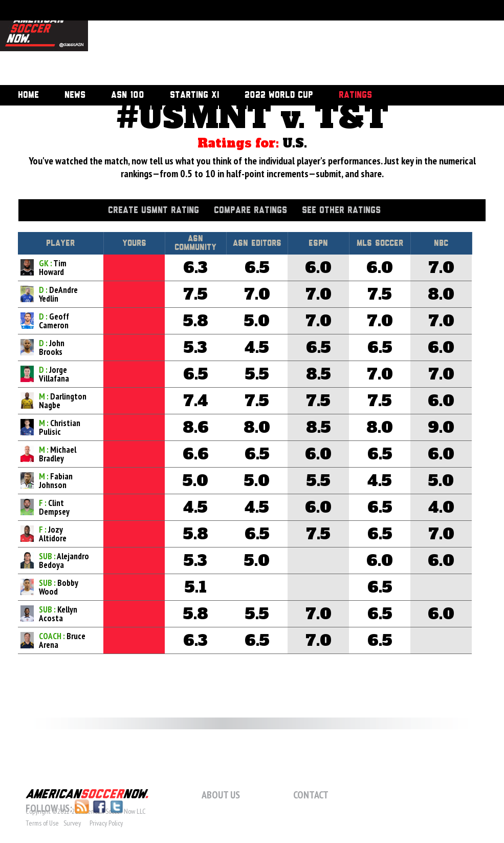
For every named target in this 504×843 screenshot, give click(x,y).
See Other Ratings (341, 210)
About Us (221, 795)
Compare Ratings (250, 210)
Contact (311, 795)
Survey (72, 823)
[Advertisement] (145, 44)
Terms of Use (42, 823)
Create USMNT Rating (154, 210)
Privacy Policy (106, 823)
